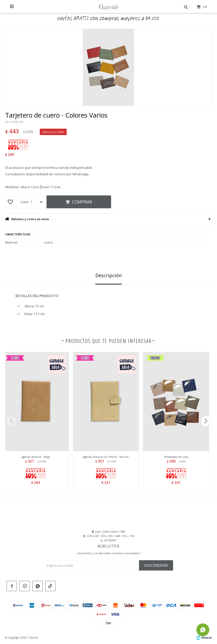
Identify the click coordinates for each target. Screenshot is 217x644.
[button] (206, 421)
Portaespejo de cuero (176, 457)
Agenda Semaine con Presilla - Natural (106, 457)
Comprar (82, 202)
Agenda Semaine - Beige (36, 457)
